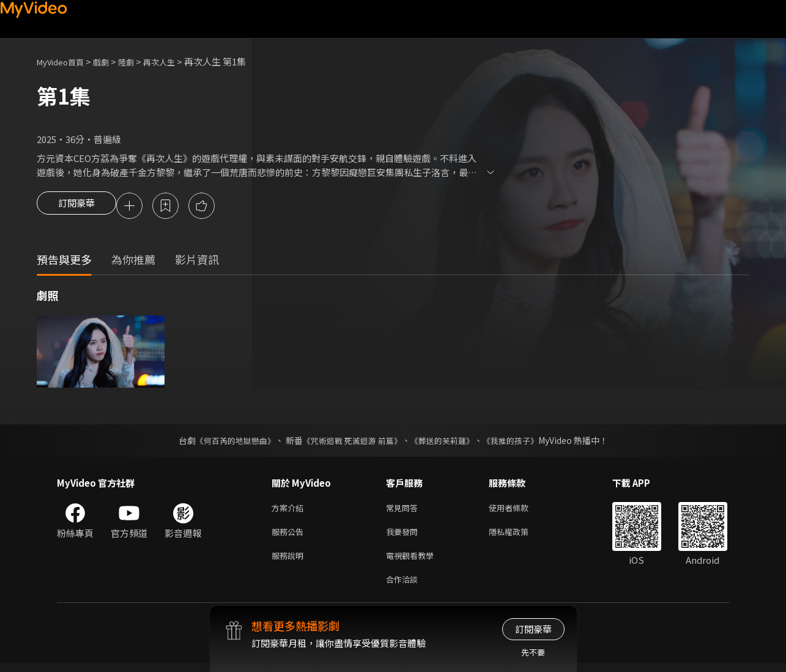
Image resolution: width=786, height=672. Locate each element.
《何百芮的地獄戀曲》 (227, 442)
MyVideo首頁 (65, 61)
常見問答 (404, 510)
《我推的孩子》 (519, 442)
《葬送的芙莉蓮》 (447, 442)
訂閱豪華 (76, 207)
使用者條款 (519, 510)
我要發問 (404, 536)
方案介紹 (290, 510)
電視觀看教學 (413, 562)
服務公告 (290, 536)
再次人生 (175, 61)
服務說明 (290, 562)
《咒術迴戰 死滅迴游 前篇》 (350, 442)
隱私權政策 (519, 536)
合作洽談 (404, 587)
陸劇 (138, 61)
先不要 (533, 652)
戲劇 (111, 61)
